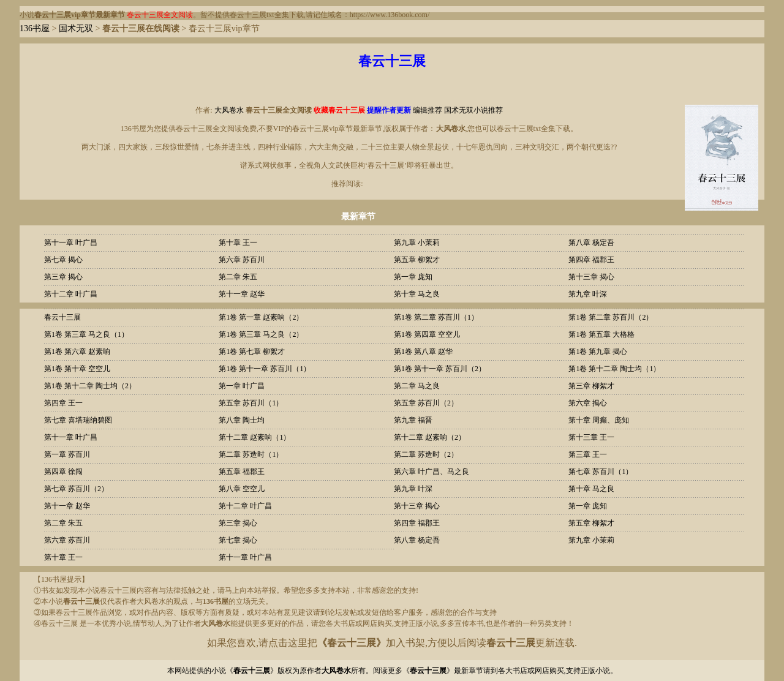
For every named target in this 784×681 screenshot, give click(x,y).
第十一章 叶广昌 (71, 243)
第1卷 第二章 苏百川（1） (436, 317)
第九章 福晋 (413, 420)
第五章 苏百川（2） (426, 403)
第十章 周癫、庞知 (599, 420)
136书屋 (35, 28)
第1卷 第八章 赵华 (423, 352)
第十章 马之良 (417, 294)
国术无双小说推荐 (473, 110)
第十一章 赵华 (242, 294)
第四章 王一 (63, 403)
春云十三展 (62, 317)
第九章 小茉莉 (417, 243)
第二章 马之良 (417, 386)
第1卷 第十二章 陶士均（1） (614, 369)
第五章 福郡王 (242, 472)
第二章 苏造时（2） (426, 454)
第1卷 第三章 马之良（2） (261, 334)
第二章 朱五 (238, 277)
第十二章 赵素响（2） (430, 437)
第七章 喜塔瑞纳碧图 (78, 420)
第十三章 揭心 (591, 277)
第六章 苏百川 (242, 260)
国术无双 (76, 28)
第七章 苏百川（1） (601, 472)
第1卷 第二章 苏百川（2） (611, 317)
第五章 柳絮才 (417, 260)
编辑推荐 (428, 110)
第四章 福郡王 (591, 260)
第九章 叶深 (588, 294)
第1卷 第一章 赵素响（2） (261, 317)
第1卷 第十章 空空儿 (77, 369)
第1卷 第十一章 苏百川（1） (265, 369)
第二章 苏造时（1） (251, 454)
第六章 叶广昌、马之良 (432, 472)
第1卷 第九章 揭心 (598, 352)
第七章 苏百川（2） (76, 489)
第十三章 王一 (591, 437)
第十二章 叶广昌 (71, 294)
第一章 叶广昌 (242, 386)
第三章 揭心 (63, 277)
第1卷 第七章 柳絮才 (252, 352)
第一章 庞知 (413, 277)
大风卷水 (229, 110)
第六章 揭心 (588, 403)
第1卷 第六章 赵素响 (77, 352)
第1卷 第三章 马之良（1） (86, 334)
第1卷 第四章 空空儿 (427, 334)
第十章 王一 (238, 243)
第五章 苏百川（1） (251, 403)
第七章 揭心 (63, 260)
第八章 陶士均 (242, 420)
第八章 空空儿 (242, 489)
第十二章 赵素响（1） (254, 437)
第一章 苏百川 (67, 454)
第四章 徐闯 (63, 472)
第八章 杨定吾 (591, 243)
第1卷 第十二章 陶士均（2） (90, 386)
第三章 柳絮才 (591, 386)
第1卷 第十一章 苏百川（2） (440, 369)
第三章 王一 (588, 454)
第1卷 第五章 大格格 (601, 334)
